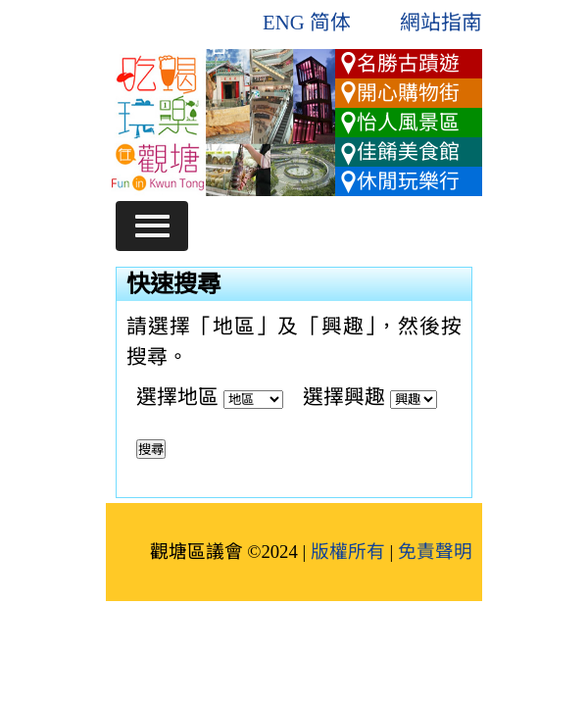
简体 (330, 22)
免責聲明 (435, 552)
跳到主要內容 (168, 46)
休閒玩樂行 (408, 181)
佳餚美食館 (408, 151)
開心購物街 (408, 93)
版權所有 (348, 552)
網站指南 (441, 22)
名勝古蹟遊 (408, 63)
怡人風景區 (408, 122)
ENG (284, 22)
